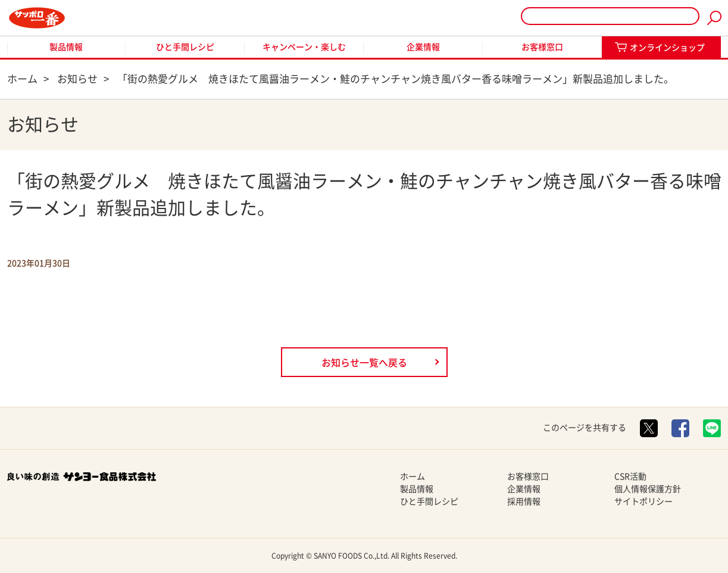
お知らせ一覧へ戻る (364, 363)
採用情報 (524, 502)
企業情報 (423, 47)
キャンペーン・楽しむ (304, 47)
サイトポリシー (643, 502)
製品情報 (66, 47)
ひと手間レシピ (185, 47)
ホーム (413, 477)
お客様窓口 (542, 47)
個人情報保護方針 (648, 489)
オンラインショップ (667, 48)
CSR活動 (630, 477)
